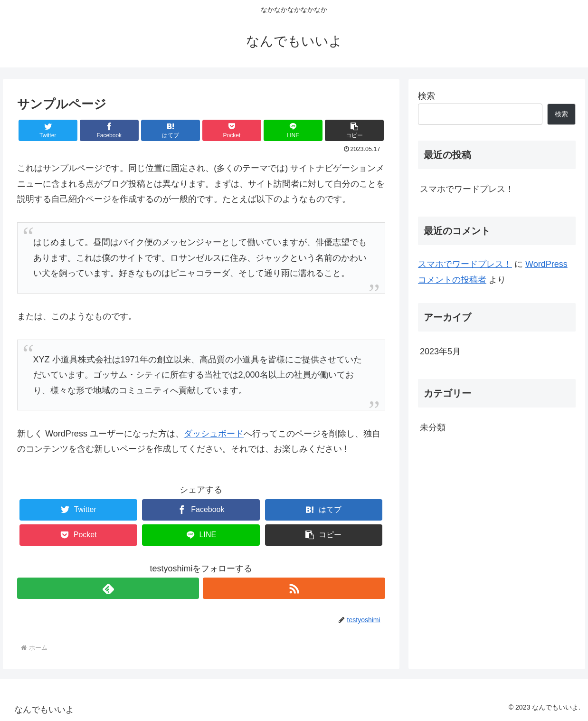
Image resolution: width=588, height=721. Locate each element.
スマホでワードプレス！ (467, 189)
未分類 (433, 427)
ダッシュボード (214, 434)
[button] (354, 130)
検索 (427, 96)
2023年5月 (440, 351)
